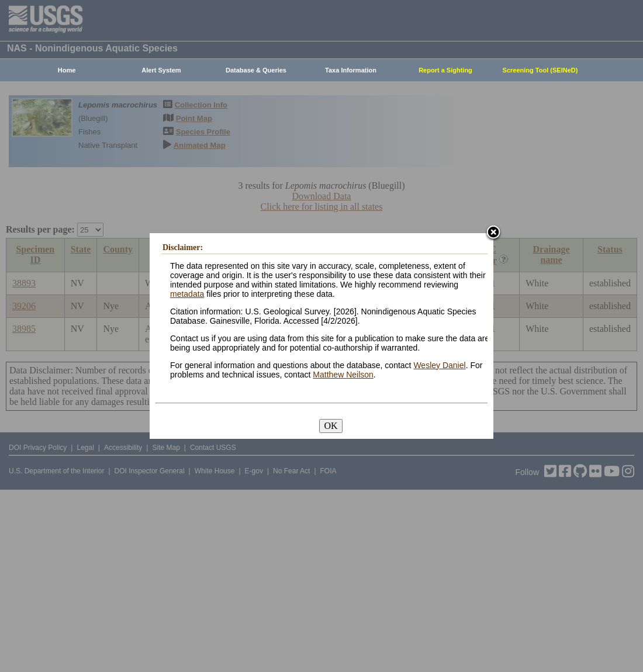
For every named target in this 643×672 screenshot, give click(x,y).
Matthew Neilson (343, 375)
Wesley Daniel (439, 365)
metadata (187, 294)
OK (331, 426)
